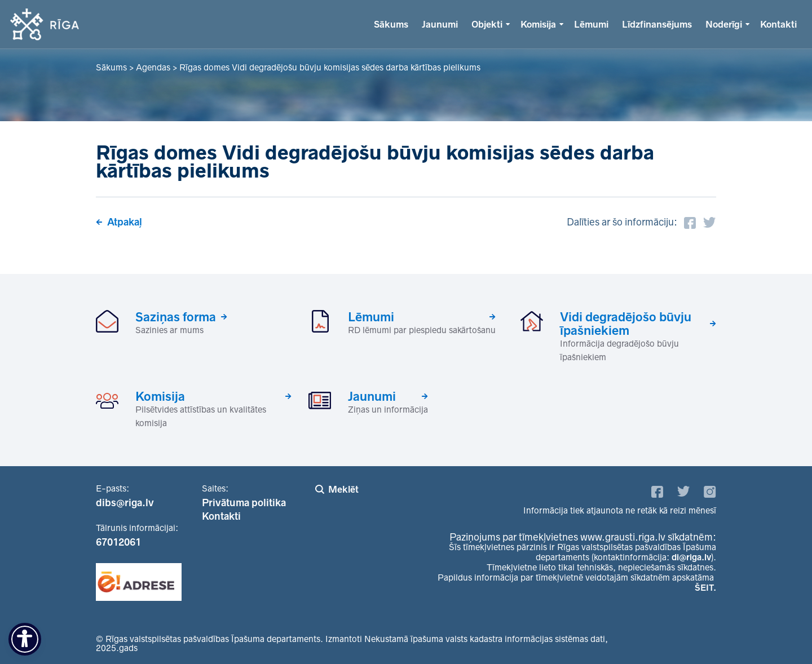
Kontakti (778, 24)
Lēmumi (591, 24)
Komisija (538, 24)
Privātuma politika (244, 503)
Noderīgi (724, 24)
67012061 (118, 542)
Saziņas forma (176, 317)
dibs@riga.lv (125, 503)
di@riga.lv (691, 557)
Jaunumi (440, 24)
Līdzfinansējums (657, 24)
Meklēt (343, 489)
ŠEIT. (705, 588)
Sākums (391, 24)
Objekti (487, 24)
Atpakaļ (125, 222)
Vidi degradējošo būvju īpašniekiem (626, 324)
